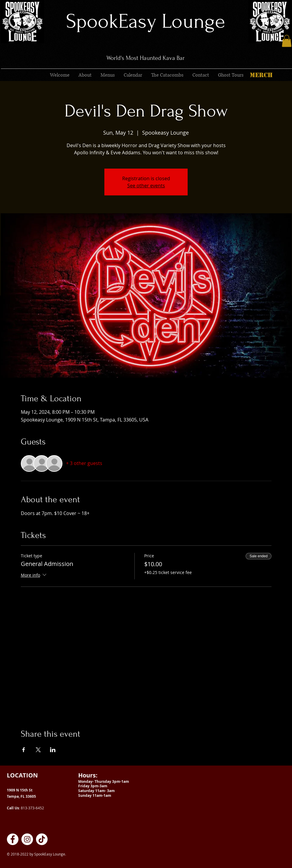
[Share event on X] (38, 750)
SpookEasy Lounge (146, 21)
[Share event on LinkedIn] (53, 750)
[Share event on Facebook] (24, 750)
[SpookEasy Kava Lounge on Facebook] (13, 839)
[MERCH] (261, 75)
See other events (146, 186)
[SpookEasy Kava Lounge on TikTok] (42, 839)
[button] (287, 41)
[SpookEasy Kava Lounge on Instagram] (27, 839)
